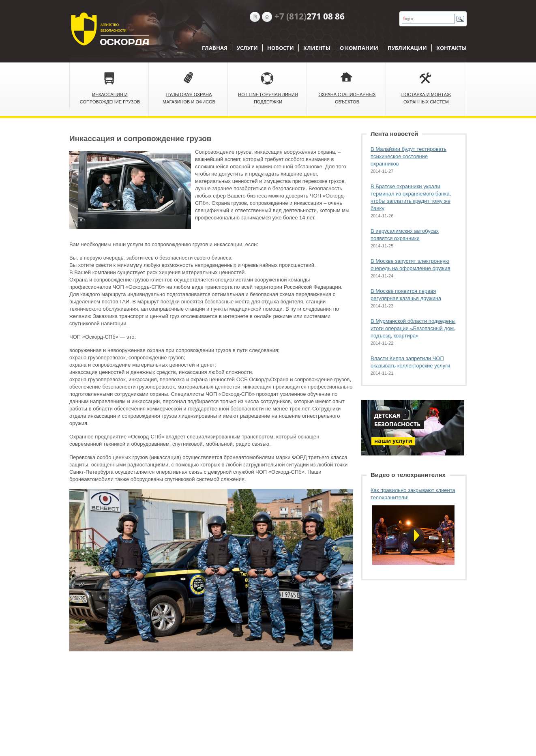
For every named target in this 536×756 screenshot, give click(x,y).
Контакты (451, 48)
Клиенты (317, 48)
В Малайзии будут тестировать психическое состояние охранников (408, 156)
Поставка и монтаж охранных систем (426, 98)
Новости (281, 48)
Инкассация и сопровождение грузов (110, 98)
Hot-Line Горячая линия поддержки (268, 98)
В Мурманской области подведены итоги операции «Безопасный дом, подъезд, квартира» (413, 328)
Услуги (247, 48)
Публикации (407, 48)
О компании (359, 48)
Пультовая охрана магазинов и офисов (189, 98)
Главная (215, 48)
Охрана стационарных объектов (347, 98)
